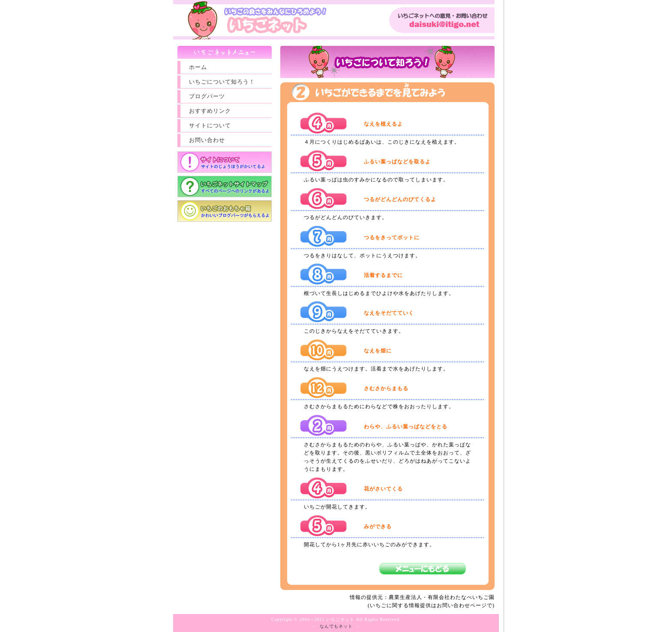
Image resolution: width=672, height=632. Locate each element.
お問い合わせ (207, 140)
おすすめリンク (210, 111)
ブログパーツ (207, 96)
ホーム (198, 67)
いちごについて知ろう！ (222, 82)
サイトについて (210, 125)
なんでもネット (336, 626)
